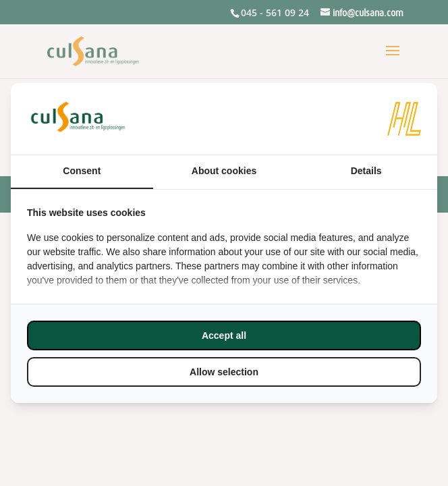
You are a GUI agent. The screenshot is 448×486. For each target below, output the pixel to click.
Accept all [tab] (224, 335)
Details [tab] (366, 171)
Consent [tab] (82, 171)
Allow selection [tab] (224, 372)
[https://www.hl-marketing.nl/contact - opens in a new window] (404, 119)
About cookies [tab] (224, 171)
